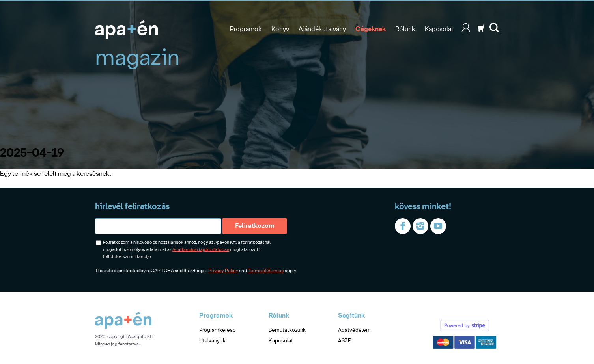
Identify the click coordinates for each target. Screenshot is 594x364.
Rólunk (405, 29)
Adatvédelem (354, 330)
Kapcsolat (439, 29)
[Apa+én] (123, 328)
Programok (246, 29)
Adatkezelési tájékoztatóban (201, 250)
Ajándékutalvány (322, 29)
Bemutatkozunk (287, 330)
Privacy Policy (223, 271)
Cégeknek (371, 29)
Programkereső (218, 330)
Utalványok (212, 341)
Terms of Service (266, 271)
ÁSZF (344, 341)
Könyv (280, 29)
